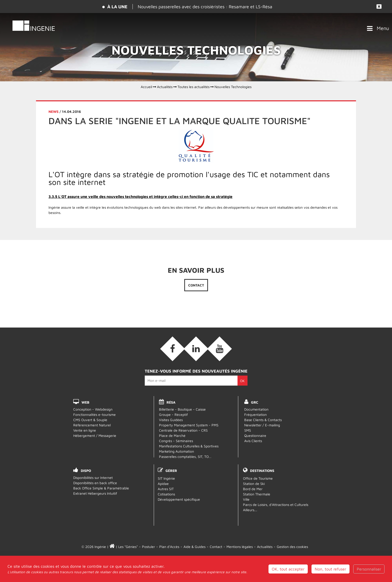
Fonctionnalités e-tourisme (94, 414)
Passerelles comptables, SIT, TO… (185, 457)
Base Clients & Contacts (263, 420)
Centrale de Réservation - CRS (183, 430)
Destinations (262, 471)
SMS (248, 430)
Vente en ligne (85, 430)
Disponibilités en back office (95, 483)
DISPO (86, 471)
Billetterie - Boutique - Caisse (182, 409)
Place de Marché (172, 435)
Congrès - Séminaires (176, 441)
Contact (196, 285)
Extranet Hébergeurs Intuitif (95, 493)
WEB (85, 402)
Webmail (196, 563)
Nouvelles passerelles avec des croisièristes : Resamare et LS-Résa (205, 7)
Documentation (256, 409)
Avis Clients (253, 441)
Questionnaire (255, 435)
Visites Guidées (171, 420)
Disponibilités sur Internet (93, 478)
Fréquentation (255, 414)
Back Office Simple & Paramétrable (101, 488)
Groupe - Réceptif (173, 414)
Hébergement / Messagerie (95, 435)
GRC (255, 402)
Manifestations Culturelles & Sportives (189, 446)
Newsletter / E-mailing (262, 425)
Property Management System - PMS (189, 425)
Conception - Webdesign (93, 409)
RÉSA (171, 402)
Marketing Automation (176, 451)
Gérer (171, 471)
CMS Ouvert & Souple (90, 420)
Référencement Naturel (92, 425)
